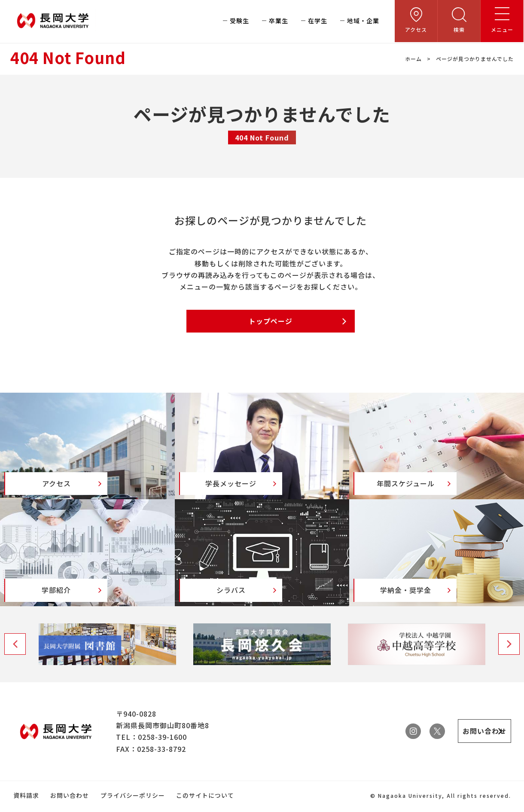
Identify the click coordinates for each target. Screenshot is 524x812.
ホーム (413, 59)
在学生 (318, 21)
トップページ (271, 321)
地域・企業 (363, 21)
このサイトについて (204, 806)
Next (509, 655)
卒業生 (279, 21)
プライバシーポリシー (132, 806)
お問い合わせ (69, 806)
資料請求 (26, 806)
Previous (15, 655)
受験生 (239, 21)
